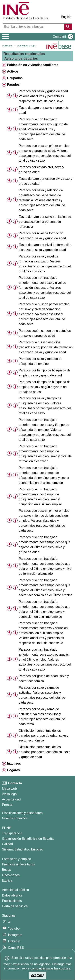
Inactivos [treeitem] (14, 763)
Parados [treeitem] (13, 85)
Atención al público (15, 890)
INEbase (7, 46)
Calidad (7, 844)
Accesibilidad (11, 799)
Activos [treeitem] (13, 71)
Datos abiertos (12, 895)
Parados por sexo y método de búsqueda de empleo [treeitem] (41, 361)
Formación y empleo (16, 859)
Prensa (7, 805)
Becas (6, 870)
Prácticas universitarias (18, 864)
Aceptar (37, 975)
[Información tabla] (15, 96)
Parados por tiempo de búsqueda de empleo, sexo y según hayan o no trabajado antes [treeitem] (45, 387)
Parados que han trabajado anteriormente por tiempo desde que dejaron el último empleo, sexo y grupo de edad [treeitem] (45, 545)
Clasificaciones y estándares (22, 813)
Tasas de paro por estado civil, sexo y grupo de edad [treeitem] (45, 181)
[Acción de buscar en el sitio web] (68, 27)
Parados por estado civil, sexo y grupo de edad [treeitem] (41, 170)
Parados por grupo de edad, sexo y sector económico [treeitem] (44, 679)
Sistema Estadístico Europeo (22, 849)
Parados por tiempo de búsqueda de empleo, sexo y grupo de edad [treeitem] (45, 373)
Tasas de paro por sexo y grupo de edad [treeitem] (43, 110)
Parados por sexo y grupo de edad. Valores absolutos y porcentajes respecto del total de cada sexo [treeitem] (44, 96)
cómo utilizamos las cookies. (51, 968)
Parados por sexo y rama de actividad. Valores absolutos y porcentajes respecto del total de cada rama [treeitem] (42, 717)
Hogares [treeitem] (13, 770)
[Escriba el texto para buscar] (34, 27)
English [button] (66, 17)
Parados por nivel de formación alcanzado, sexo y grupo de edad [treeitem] (42, 236)
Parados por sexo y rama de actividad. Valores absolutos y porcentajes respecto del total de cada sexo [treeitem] (42, 695)
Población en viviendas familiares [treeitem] (33, 65)
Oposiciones (11, 875)
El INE (6, 828)
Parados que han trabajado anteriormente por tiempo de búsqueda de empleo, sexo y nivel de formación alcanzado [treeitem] (45, 454)
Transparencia (12, 833)
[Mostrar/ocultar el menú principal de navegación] (6, 37)
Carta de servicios (15, 906)
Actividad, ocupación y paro (33, 46)
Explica (7, 880)
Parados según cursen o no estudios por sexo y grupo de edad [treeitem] (45, 333)
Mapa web (9, 789)
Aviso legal (10, 794)
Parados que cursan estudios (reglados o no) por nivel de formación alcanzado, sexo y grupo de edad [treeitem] (46, 347)
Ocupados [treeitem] (15, 78)
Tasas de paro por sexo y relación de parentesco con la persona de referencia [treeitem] (45, 222)
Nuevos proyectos (15, 818)
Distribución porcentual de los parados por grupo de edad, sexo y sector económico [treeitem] (44, 736)
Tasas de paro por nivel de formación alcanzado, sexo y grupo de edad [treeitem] (45, 247)
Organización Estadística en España (28, 839)
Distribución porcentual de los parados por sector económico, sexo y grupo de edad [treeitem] (45, 752)
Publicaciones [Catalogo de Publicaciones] (12, 901)
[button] (62, 37)
